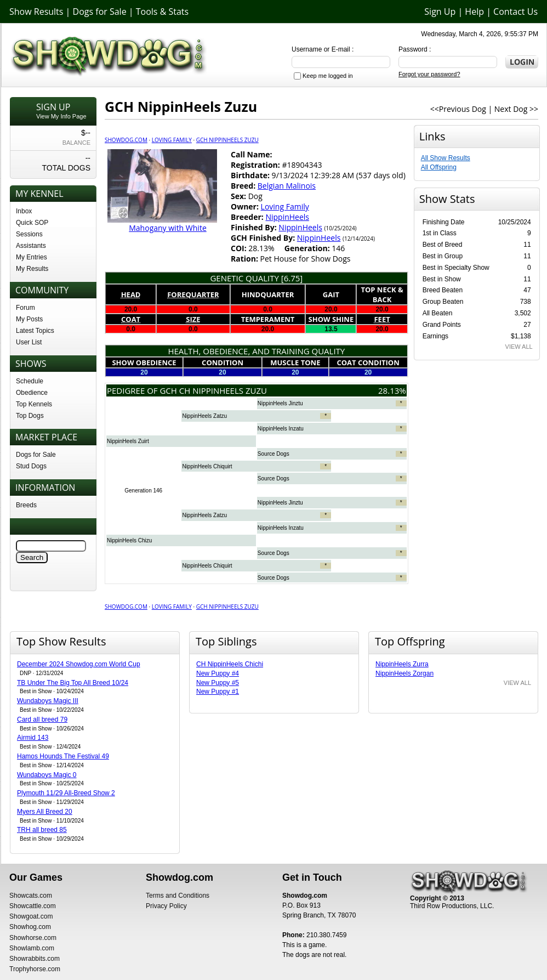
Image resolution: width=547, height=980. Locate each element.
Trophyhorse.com (35, 969)
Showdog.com (126, 140)
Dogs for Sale (100, 12)
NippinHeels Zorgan (404, 673)
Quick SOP (32, 223)
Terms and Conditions (178, 896)
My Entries (32, 257)
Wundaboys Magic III (48, 701)
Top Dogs (30, 416)
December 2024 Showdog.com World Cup (79, 664)
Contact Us (515, 12)
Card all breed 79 (42, 720)
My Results (32, 269)
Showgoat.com (31, 916)
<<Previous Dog (458, 109)
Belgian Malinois (287, 186)
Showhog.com (30, 927)
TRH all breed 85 (42, 830)
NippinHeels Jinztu (280, 403)
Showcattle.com (33, 906)
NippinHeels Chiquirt (207, 466)
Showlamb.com (32, 948)
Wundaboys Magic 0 (47, 775)
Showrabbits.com (35, 959)
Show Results (36, 12)
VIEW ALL (519, 347)
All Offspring (439, 167)
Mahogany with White (168, 228)
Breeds (26, 505)
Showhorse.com (33, 938)
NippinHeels (287, 217)
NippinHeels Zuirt (128, 441)
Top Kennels (34, 404)
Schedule (30, 381)
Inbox (24, 211)
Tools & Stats (162, 12)
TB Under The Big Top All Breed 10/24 (73, 683)
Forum (25, 308)
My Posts (29, 319)
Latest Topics (35, 331)
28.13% (392, 390)
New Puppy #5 (218, 683)
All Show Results (446, 158)
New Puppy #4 (218, 673)
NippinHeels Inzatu (281, 429)
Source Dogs (273, 454)
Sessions (29, 234)
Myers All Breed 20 (45, 812)
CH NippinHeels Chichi (230, 664)
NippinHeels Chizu (129, 540)
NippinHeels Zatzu (204, 416)
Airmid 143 (33, 738)
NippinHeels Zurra (402, 664)
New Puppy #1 (218, 692)
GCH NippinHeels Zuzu (227, 140)
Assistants (31, 246)
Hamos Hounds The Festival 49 (63, 756)
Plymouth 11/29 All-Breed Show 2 (66, 793)
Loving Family (172, 140)
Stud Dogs (31, 466)
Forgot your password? (429, 74)
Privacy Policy (166, 906)
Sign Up (440, 12)
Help (474, 12)
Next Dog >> (516, 109)
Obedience (32, 393)
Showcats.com (31, 896)
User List (29, 342)
